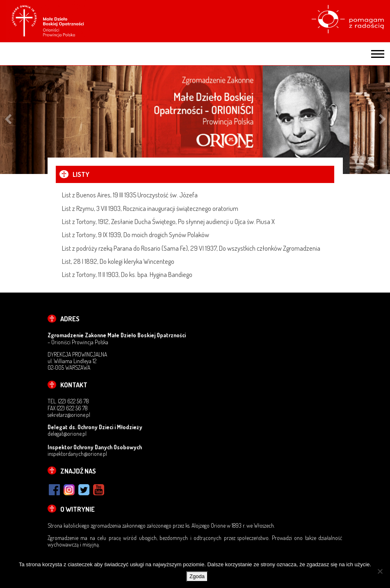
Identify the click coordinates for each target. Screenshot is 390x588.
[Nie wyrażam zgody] (380, 571)
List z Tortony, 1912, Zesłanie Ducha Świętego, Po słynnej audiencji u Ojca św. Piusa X (168, 221)
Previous (8, 120)
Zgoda (197, 576)
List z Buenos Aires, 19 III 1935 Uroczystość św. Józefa (130, 195)
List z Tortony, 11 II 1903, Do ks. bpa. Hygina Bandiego (127, 274)
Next (382, 120)
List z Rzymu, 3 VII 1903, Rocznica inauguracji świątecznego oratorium (150, 208)
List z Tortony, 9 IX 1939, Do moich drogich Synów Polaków (136, 235)
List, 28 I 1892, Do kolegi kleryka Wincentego (118, 261)
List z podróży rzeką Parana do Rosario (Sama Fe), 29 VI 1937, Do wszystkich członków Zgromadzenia (191, 248)
